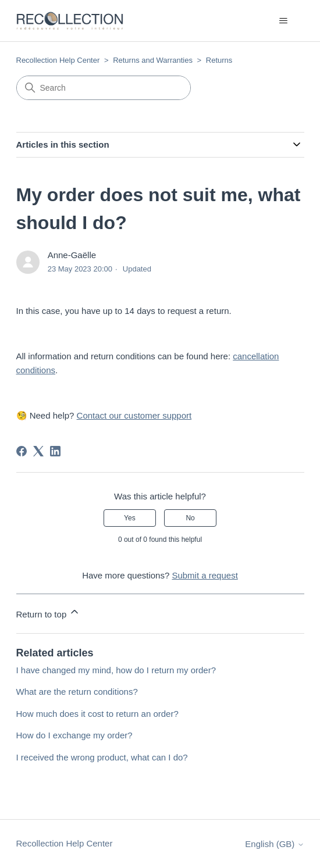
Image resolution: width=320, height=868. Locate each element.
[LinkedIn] (55, 451)
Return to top (49, 612)
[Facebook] (22, 451)
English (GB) (274, 844)
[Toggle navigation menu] (284, 21)
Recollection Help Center (58, 60)
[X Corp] (38, 451)
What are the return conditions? (77, 692)
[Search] (104, 88)
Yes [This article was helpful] (130, 518)
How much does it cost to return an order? (97, 714)
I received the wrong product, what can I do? (102, 757)
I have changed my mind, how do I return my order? (116, 670)
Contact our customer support (134, 415)
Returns (219, 60)
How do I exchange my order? (74, 735)
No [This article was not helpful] (190, 518)
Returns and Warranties (153, 60)
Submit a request (205, 575)
